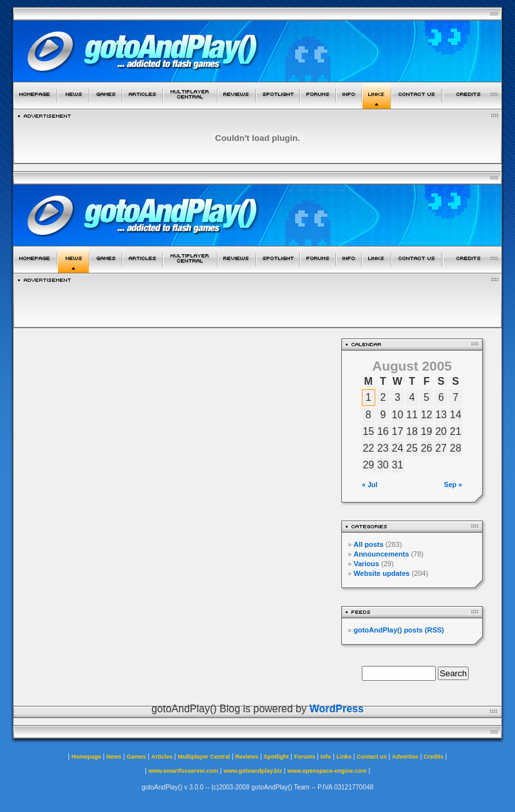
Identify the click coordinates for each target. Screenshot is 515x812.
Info (326, 757)
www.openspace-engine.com (327, 771)
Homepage (86, 757)
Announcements (381, 554)
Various (366, 564)
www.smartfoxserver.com (183, 771)
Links (344, 757)
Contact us (372, 757)
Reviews (247, 757)
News (114, 757)
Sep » (453, 484)
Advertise (405, 757)
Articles (162, 757)
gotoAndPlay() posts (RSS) (399, 630)
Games (136, 757)
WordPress (337, 709)
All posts (368, 544)
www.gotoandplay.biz (253, 771)
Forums (305, 757)
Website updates (381, 573)
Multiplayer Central (204, 757)
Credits (434, 757)
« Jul (370, 484)
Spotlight (276, 757)
